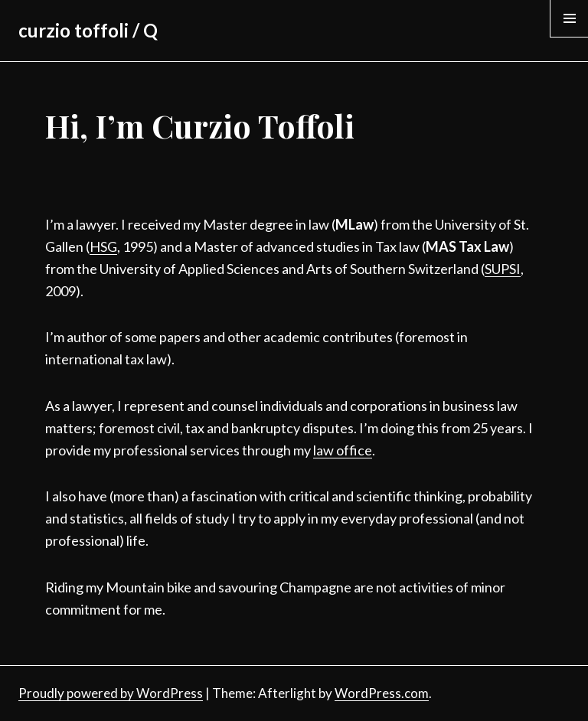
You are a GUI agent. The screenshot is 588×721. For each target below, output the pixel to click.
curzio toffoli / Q (88, 30)
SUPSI (503, 269)
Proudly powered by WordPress (111, 693)
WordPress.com (382, 693)
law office (343, 450)
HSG (103, 246)
